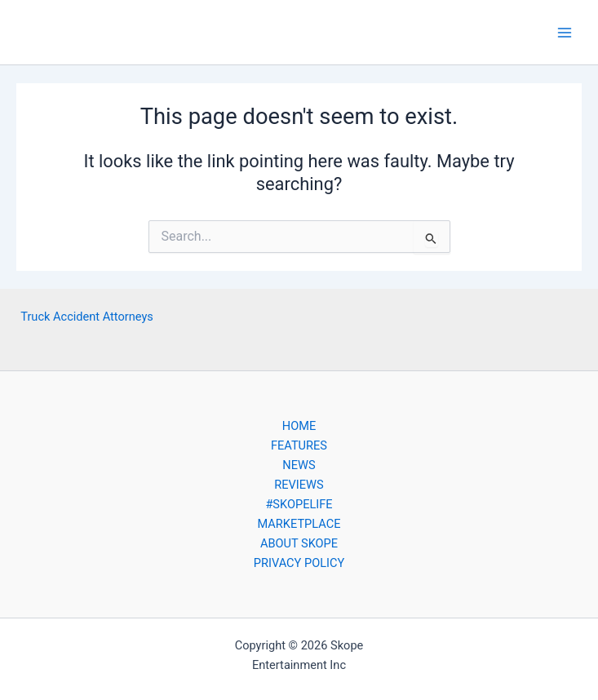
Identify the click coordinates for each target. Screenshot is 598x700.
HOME (299, 426)
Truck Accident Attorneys (87, 317)
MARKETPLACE (299, 524)
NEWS (299, 465)
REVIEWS (299, 485)
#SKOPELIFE (299, 504)
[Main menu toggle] (565, 33)
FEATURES (299, 445)
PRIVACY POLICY (299, 563)
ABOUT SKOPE (299, 543)
